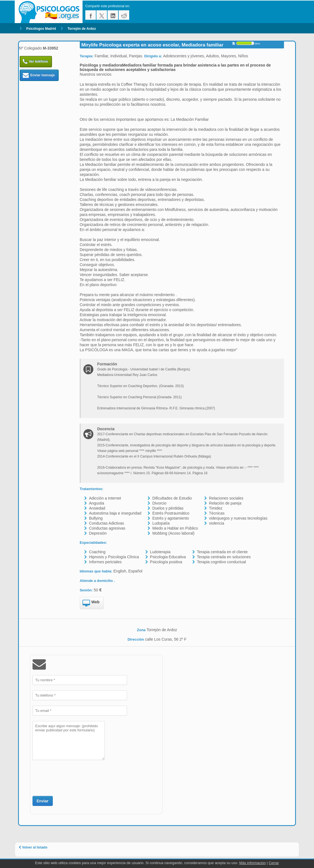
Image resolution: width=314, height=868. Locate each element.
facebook (91, 15)
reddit (124, 15)
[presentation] (75, 777)
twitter (102, 15)
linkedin (113, 15)
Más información (252, 863)
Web (91, 603)
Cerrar (274, 863)
